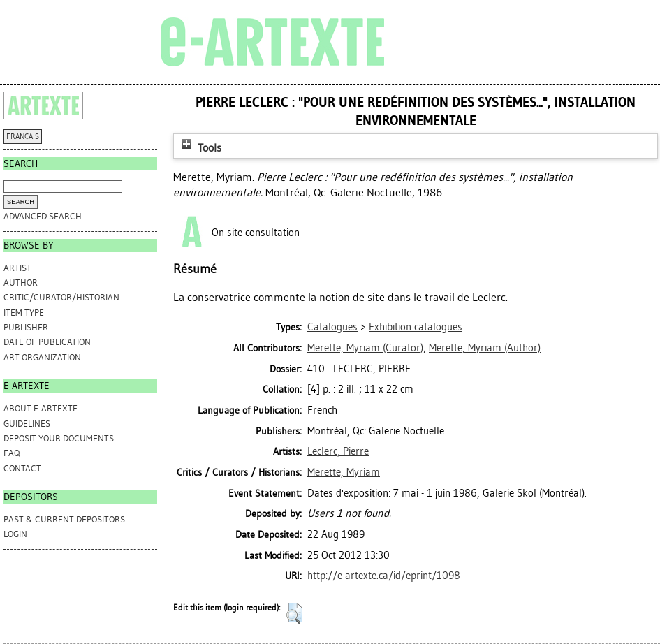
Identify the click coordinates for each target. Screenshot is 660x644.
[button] (294, 613)
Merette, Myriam (344, 472)
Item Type (24, 313)
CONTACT (22, 468)
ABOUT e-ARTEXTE (41, 408)
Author (21, 283)
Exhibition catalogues (416, 327)
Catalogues (332, 327)
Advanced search (43, 216)
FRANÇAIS (23, 137)
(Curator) (365, 348)
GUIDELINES (27, 424)
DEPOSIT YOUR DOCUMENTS (59, 438)
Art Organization (42, 357)
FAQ (12, 453)
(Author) (485, 348)
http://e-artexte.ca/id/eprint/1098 (384, 576)
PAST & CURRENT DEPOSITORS (64, 519)
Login (15, 534)
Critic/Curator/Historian (61, 297)
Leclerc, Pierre (338, 451)
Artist (17, 268)
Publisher (26, 327)
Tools (200, 148)
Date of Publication (47, 342)
